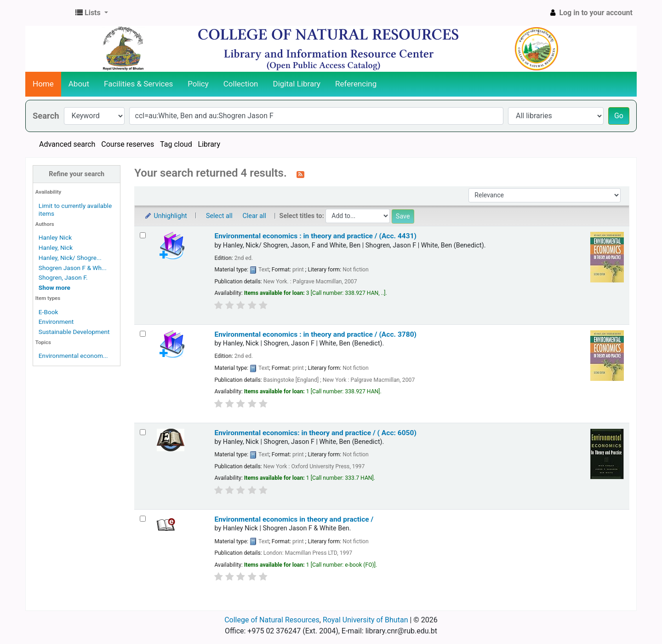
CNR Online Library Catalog (49, 13)
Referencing (356, 84)
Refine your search (77, 174)
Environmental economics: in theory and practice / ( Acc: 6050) (315, 433)
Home (43, 84)
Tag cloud (176, 144)
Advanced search (67, 144)
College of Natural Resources (272, 620)
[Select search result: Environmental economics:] (143, 432)
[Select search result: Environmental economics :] (143, 235)
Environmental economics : (315, 236)
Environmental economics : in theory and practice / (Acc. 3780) (315, 334)
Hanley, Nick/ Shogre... (70, 258)
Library (209, 144)
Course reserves (128, 144)
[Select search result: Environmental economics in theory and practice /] (143, 519)
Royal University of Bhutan (365, 620)
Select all (219, 216)
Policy (198, 84)
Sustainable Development (74, 332)
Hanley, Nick (56, 247)
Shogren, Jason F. (63, 277)
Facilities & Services (138, 84)
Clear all (254, 216)
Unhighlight (165, 216)
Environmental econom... (73, 356)
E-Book (49, 312)
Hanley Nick (55, 237)
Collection (241, 84)
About (79, 84)
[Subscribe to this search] (300, 174)
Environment (56, 322)
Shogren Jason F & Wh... (73, 268)
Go (619, 116)
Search (46, 116)
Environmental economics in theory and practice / (294, 519)
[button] (92, 13)
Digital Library (297, 84)
